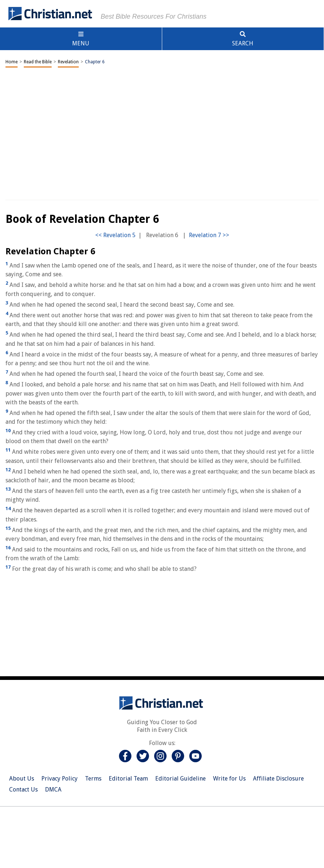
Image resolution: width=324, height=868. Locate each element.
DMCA (53, 790)
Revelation (68, 62)
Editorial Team (128, 779)
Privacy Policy (59, 779)
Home (12, 62)
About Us (22, 779)
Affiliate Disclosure (278, 779)
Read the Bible (38, 62)
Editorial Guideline (180, 779)
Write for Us (229, 779)
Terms (93, 779)
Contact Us (23, 790)
